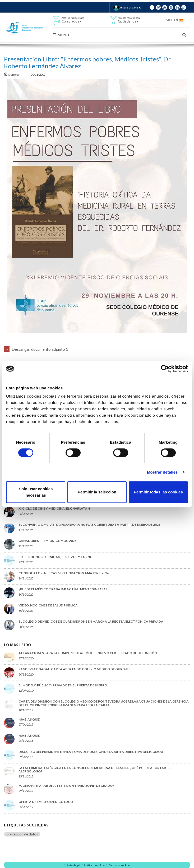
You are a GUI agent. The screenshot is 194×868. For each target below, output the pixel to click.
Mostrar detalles (162, 472)
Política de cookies (94, 865)
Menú (61, 35)
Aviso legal (73, 865)
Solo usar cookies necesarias (36, 492)
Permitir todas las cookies (158, 492)
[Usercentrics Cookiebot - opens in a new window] (165, 369)
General (12, 75)
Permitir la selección (97, 492)
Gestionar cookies (120, 865)
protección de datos (22, 834)
